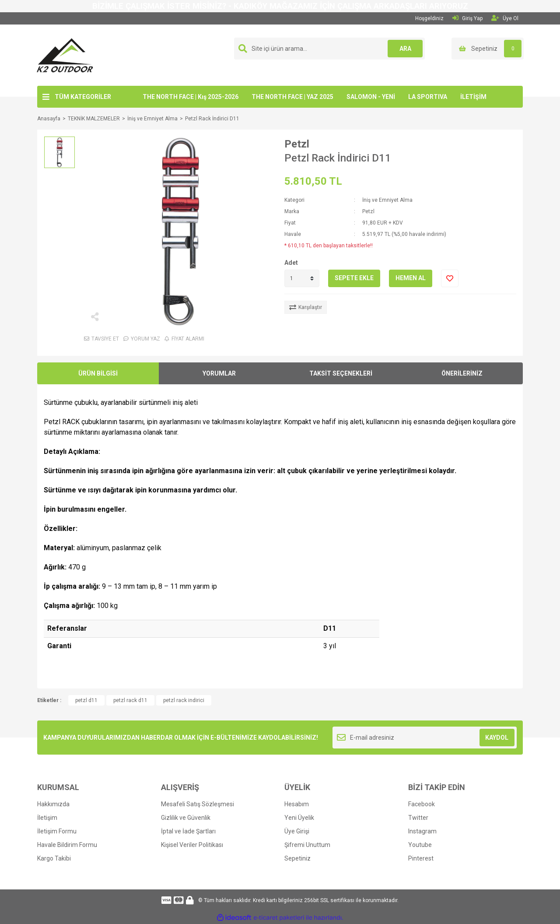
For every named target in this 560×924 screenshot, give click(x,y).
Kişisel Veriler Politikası (192, 845)
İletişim (47, 818)
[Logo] (65, 55)
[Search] (329, 49)
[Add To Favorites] (450, 278)
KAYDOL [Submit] (497, 738)
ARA (405, 49)
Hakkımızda (53, 804)
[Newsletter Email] (425, 738)
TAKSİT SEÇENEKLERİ (341, 373)
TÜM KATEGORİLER (83, 97)
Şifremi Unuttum (307, 845)
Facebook (422, 804)
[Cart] (488, 49)
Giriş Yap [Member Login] (467, 18)
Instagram (422, 831)
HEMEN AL (411, 278)
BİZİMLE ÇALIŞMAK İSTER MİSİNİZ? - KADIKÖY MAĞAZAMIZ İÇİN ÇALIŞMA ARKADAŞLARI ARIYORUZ (280, 6)
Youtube (420, 845)
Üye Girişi (297, 831)
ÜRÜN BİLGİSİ (98, 373)
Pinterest (421, 858)
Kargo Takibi (54, 858)
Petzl (297, 144)
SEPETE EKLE (354, 278)
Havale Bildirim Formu (67, 845)
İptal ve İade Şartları (188, 831)
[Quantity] (302, 278)
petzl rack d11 (130, 700)
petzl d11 (86, 700)
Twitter (418, 818)
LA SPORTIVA (428, 97)
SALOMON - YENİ (371, 97)
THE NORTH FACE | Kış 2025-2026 (191, 97)
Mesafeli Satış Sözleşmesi (198, 804)
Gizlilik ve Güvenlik (186, 818)
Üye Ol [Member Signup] (505, 18)
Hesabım (297, 804)
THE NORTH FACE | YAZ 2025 (292, 97)
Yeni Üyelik (299, 818)
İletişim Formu (57, 831)
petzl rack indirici (184, 700)
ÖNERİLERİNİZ (462, 373)
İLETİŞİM (473, 97)
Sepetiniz (297, 858)
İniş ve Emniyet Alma (387, 200)
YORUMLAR (219, 373)
